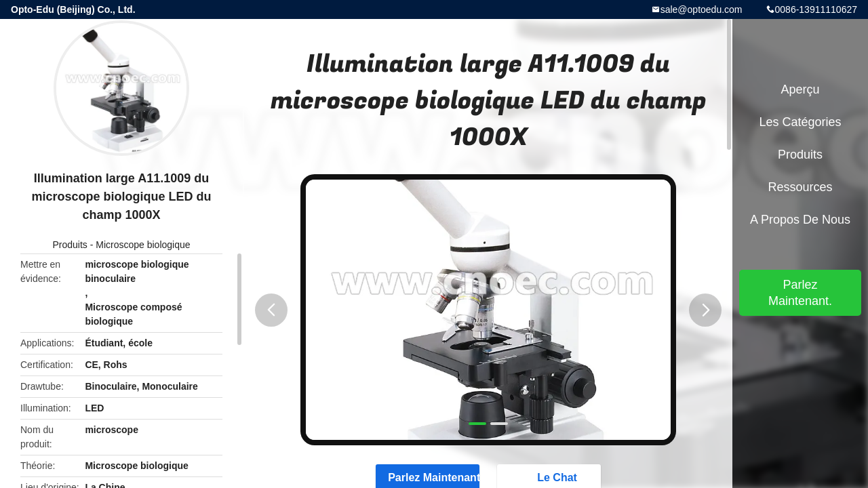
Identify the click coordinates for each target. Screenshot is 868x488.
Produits (70, 245)
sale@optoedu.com (702, 9)
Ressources (800, 187)
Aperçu (800, 89)
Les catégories (800, 122)
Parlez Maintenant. (800, 293)
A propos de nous (800, 220)
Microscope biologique (143, 245)
